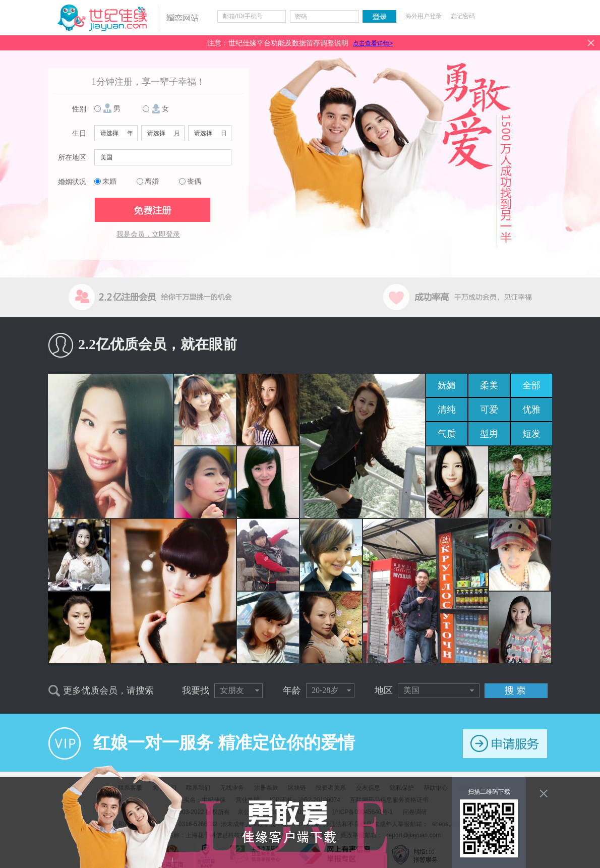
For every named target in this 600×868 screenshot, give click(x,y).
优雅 (531, 410)
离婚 (152, 181)
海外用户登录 (424, 16)
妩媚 (447, 385)
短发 (531, 434)
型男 (489, 434)
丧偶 (194, 181)
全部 (531, 385)
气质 (447, 434)
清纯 (447, 410)
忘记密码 (463, 16)
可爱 (489, 410)
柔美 (489, 385)
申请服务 (505, 744)
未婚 (109, 181)
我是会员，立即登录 (148, 234)
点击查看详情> (373, 43)
